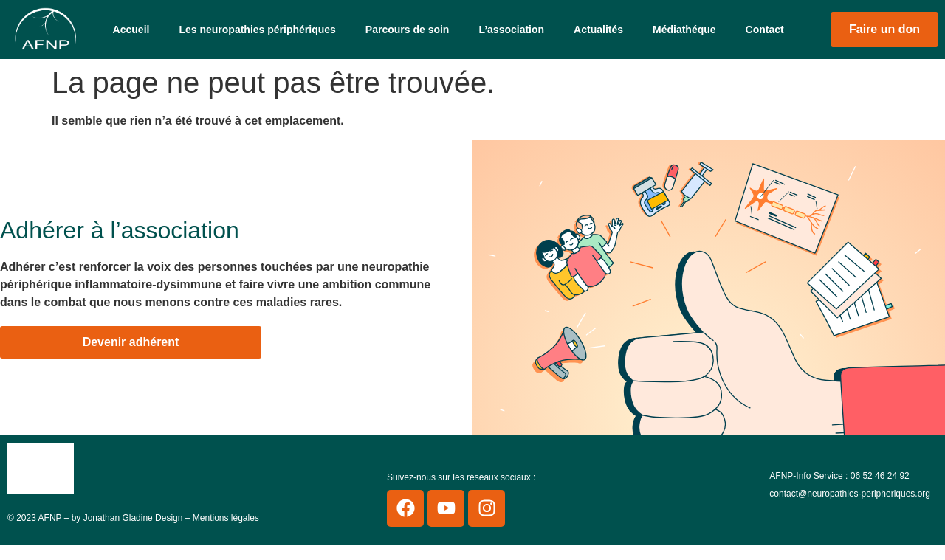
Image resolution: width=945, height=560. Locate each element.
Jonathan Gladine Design (133, 518)
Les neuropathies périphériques (257, 30)
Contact (765, 30)
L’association (511, 30)
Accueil (131, 30)
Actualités (598, 30)
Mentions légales (226, 518)
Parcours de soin (408, 30)
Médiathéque (684, 30)
